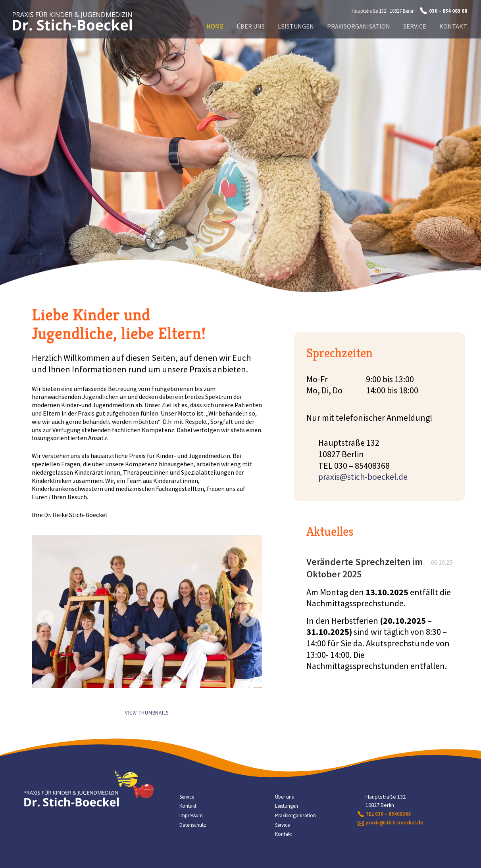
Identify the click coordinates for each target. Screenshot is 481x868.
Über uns (251, 26)
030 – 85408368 (362, 466)
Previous (40, 610)
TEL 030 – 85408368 (388, 814)
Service (415, 26)
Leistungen (296, 26)
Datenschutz (193, 825)
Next (242, 610)
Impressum (191, 815)
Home (215, 26)
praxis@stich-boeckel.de (363, 477)
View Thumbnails (147, 713)
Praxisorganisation (359, 26)
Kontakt (453, 26)
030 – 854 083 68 (448, 11)
